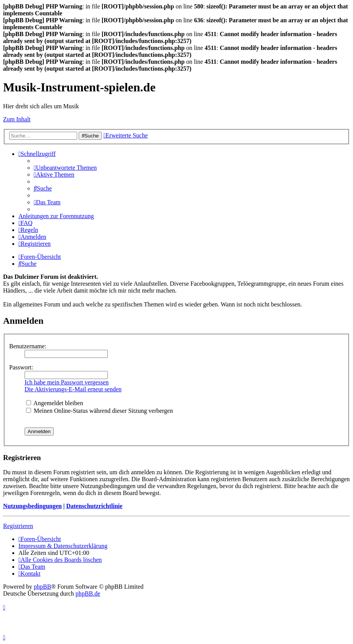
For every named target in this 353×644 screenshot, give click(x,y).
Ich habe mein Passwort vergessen (67, 382)
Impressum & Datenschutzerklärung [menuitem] (63, 546)
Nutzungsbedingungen (32, 506)
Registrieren (18, 526)
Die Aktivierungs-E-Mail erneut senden (73, 389)
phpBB (42, 587)
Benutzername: (28, 346)
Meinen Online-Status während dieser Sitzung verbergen (100, 411)
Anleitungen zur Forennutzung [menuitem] (56, 216)
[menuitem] (65, 168)
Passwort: (21, 367)
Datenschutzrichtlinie (94, 506)
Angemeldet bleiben (54, 403)
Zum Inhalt (17, 119)
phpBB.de (88, 594)
